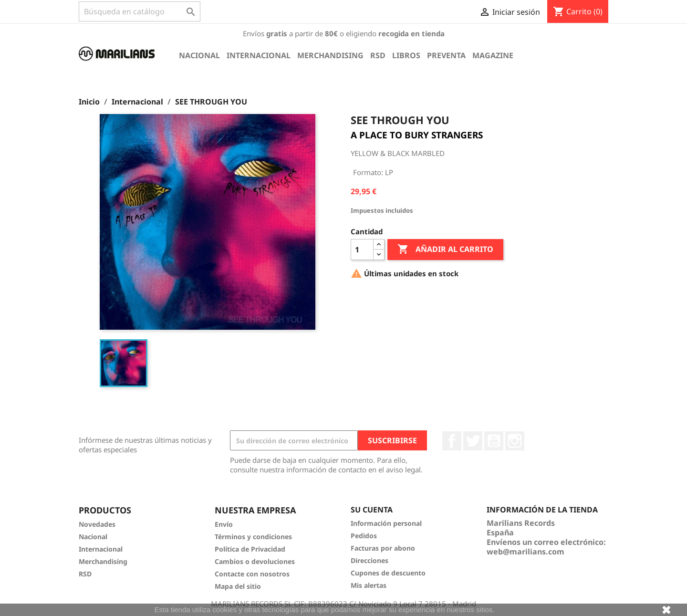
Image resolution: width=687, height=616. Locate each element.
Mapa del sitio (238, 586)
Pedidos (364, 536)
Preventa (446, 55)
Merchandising (330, 55)
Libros (406, 55)
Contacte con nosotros (252, 574)
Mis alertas (369, 585)
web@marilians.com (526, 552)
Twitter (473, 441)
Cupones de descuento (388, 573)
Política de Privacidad (250, 549)
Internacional (259, 55)
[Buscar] (140, 11)
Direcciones (370, 560)
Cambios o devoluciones (255, 561)
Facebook (452, 441)
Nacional (199, 55)
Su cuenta (372, 510)
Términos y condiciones (253, 537)
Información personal (386, 523)
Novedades (97, 524)
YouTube (494, 441)
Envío (224, 524)
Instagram (515, 441)
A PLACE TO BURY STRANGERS (417, 135)
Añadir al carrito (445, 250)
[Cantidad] (362, 250)
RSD (378, 55)
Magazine (493, 55)
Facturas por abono (383, 548)
